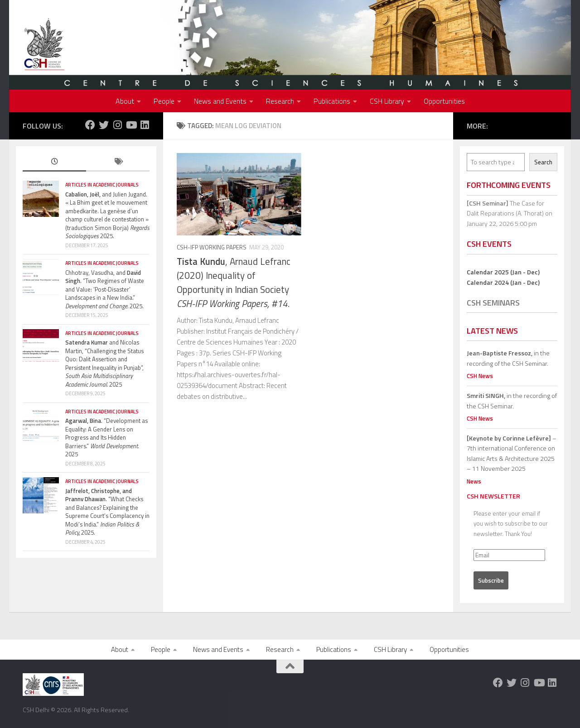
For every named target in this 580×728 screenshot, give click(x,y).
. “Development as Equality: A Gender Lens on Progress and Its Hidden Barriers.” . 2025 (106, 437)
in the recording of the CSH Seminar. (508, 358)
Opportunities (444, 101)
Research (280, 101)
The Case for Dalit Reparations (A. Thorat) (505, 208)
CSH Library (387, 101)
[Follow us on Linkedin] (145, 125)
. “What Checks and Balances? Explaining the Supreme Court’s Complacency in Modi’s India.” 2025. (107, 512)
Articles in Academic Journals (102, 185)
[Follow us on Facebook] (90, 125)
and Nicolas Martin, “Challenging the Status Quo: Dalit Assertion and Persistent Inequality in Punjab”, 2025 (104, 363)
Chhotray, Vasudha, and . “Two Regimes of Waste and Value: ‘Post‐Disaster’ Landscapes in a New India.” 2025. (105, 289)
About (125, 101)
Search (543, 162)
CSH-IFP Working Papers (212, 247)
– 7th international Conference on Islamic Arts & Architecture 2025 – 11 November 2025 (512, 453)
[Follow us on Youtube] (131, 125)
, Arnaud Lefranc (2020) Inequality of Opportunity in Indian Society (234, 283)
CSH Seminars (493, 303)
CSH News (480, 376)
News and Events (220, 101)
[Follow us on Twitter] (104, 125)
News (474, 481)
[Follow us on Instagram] (117, 125)
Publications (332, 101)
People (164, 101)
